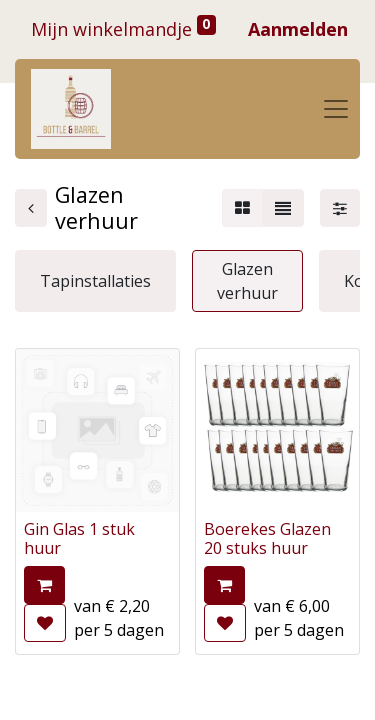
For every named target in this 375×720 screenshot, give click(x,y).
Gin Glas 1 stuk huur (79, 538)
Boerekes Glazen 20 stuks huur (267, 538)
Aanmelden (298, 29)
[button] (44, 585)
